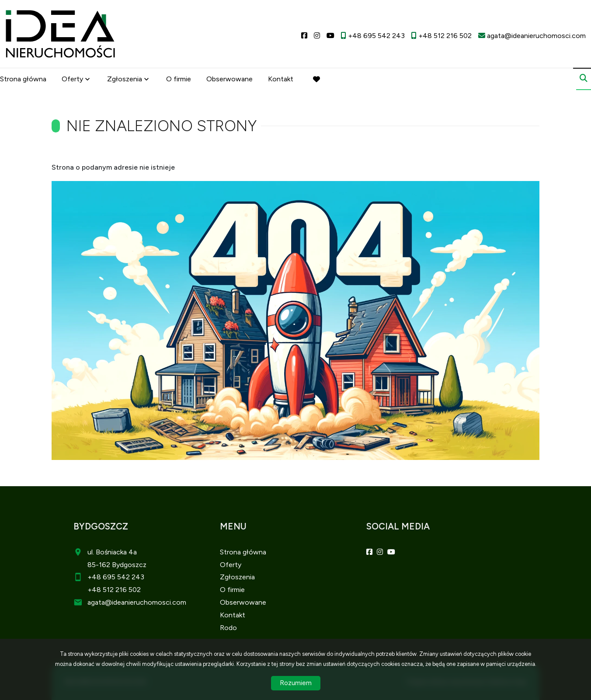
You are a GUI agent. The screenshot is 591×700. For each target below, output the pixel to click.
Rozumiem (296, 683)
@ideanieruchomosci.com (146, 602)
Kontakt (281, 80)
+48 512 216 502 (114, 590)
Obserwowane (229, 80)
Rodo (228, 628)
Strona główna (23, 80)
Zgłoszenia (125, 80)
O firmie (179, 80)
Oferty (72, 80)
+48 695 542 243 (116, 577)
